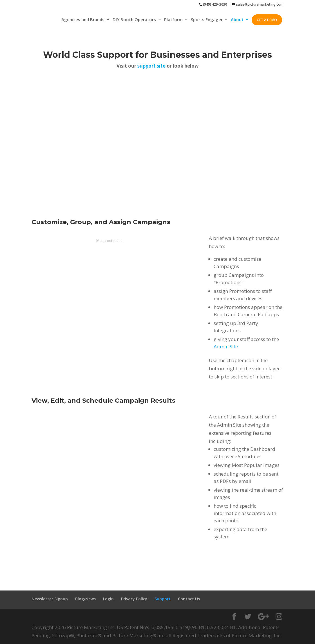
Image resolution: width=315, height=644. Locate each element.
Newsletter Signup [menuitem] (50, 599)
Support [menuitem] (163, 599)
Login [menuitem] (108, 599)
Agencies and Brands (83, 20)
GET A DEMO (267, 20)
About (237, 20)
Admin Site (226, 346)
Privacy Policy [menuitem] (134, 599)
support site (151, 66)
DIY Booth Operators (134, 20)
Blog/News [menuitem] (85, 599)
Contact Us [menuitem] (189, 599)
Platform (173, 20)
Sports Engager (207, 20)
